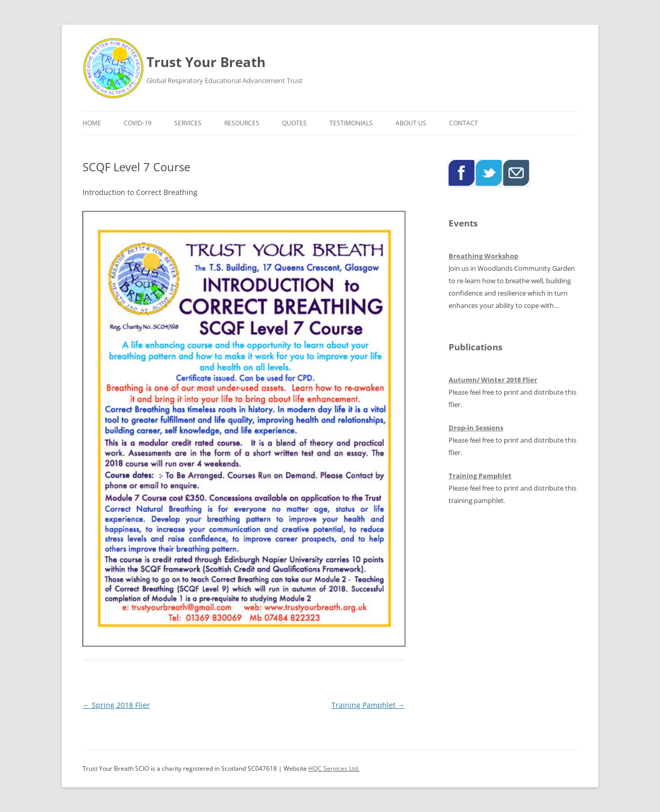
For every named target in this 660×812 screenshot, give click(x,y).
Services (188, 123)
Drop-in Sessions (476, 428)
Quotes (294, 123)
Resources (242, 123)
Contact (464, 123)
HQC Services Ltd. (334, 768)
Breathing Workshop (483, 256)
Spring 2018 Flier (116, 705)
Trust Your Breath (206, 62)
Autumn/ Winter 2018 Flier (493, 380)
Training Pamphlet (368, 705)
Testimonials (351, 123)
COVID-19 (138, 123)
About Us (411, 123)
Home (92, 123)
